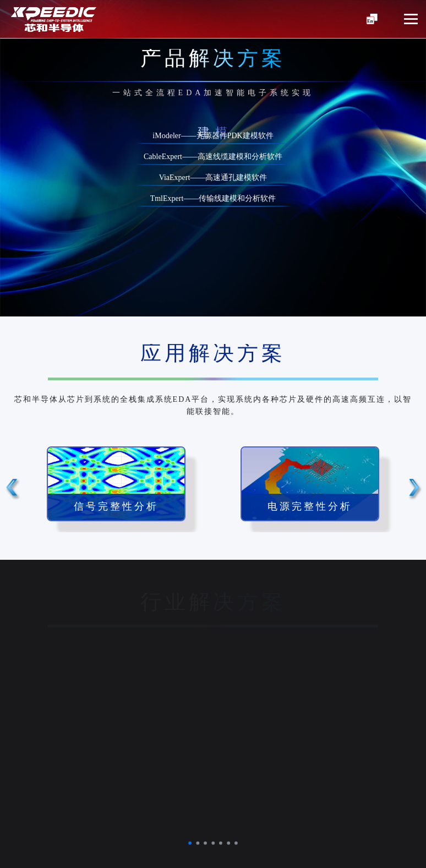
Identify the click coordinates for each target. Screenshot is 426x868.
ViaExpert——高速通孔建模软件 (213, 178)
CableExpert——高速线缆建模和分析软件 (213, 157)
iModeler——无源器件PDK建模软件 (213, 136)
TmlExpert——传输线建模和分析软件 (213, 199)
